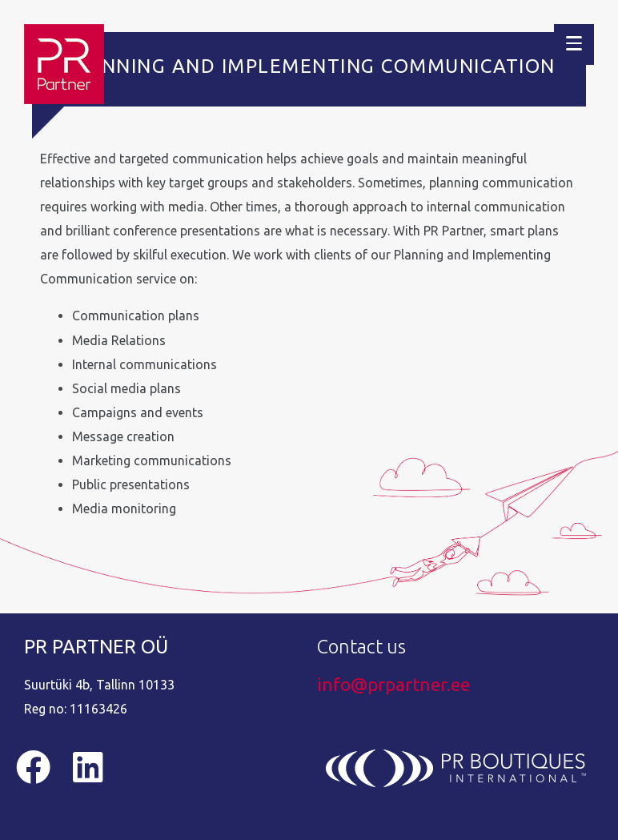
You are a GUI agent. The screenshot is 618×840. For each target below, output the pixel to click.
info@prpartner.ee (393, 684)
